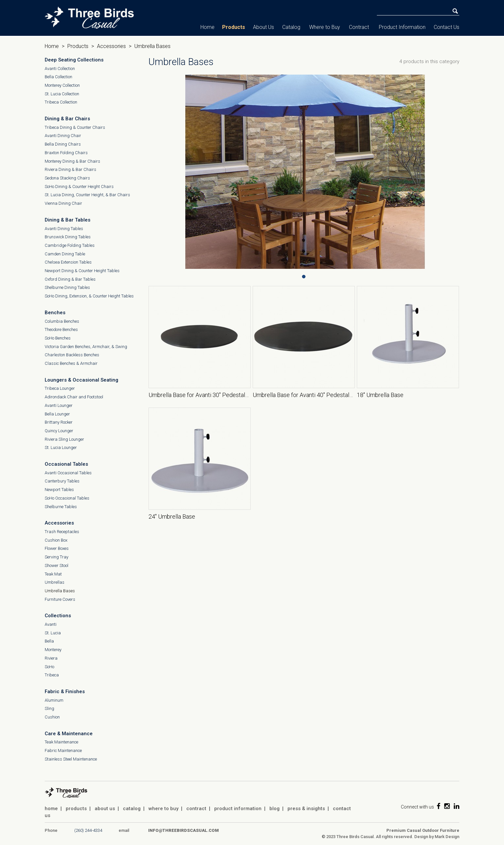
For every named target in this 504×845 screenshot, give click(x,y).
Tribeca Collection (61, 102)
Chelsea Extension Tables (68, 262)
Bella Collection (58, 77)
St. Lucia (53, 633)
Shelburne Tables (61, 507)
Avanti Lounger (59, 405)
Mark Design (447, 837)
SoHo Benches (58, 338)
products (76, 809)
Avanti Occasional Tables (68, 473)
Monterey (53, 650)
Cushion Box (56, 540)
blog (275, 809)
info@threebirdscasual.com (183, 830)
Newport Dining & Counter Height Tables (82, 271)
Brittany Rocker (59, 422)
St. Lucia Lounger (61, 447)
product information (238, 809)
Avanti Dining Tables (64, 229)
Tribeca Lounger (60, 388)
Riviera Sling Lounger (64, 439)
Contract (359, 27)
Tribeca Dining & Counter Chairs (75, 127)
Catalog (291, 27)
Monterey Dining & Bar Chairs (72, 161)
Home (207, 27)
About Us (263, 27)
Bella (49, 641)
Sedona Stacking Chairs (67, 178)
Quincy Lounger (59, 431)
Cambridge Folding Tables (70, 245)
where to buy (163, 809)
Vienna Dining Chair (63, 203)
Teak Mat (53, 574)
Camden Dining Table (65, 254)
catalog (132, 809)
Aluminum (54, 700)
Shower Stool (57, 565)
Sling (49, 708)
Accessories (111, 46)
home (51, 809)
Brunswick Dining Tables (68, 237)
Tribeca (52, 675)
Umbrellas (55, 582)
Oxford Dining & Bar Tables (70, 279)
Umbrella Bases (60, 591)
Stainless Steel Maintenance (71, 759)
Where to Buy (325, 27)
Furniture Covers (60, 599)
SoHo (49, 667)
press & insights (306, 809)
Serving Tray (57, 557)
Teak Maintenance (61, 742)
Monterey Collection (62, 85)
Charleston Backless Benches (72, 355)
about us (105, 809)
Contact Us (447, 27)
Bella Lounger (57, 414)
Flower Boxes (57, 548)
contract (196, 809)
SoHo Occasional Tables (67, 498)
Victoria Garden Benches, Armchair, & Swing (86, 347)
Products (234, 27)
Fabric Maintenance (63, 751)
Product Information (402, 27)
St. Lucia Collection (62, 94)
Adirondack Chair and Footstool (74, 397)
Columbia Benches (62, 321)
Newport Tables (59, 490)
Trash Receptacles (62, 532)
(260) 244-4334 (88, 830)
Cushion (52, 717)
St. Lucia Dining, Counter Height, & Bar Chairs (87, 195)
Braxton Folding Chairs (66, 153)
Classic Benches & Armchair (71, 363)
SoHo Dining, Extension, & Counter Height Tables (89, 296)
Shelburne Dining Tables (67, 287)
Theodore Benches (61, 329)
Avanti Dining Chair (63, 136)
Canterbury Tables (62, 481)
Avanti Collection (60, 69)
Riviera (51, 658)
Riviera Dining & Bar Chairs (70, 169)
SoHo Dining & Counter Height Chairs (79, 187)
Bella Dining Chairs (63, 144)
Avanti (51, 624)
